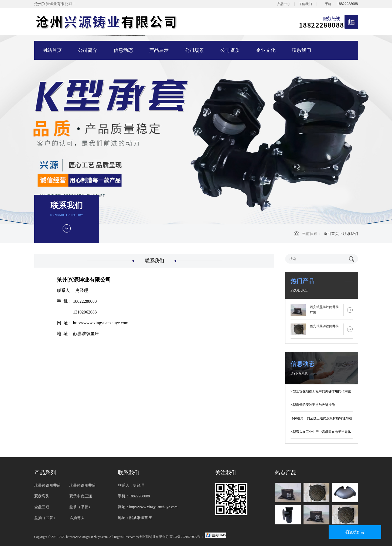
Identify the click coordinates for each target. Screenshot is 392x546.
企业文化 (266, 50)
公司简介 (88, 50)
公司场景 (195, 50)
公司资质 (230, 50)
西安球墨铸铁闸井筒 (324, 326)
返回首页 (331, 234)
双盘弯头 (42, 496)
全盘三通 (42, 507)
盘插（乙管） (46, 518)
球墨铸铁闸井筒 (83, 485)
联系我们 (301, 50)
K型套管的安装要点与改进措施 (313, 405)
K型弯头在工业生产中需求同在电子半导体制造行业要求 (321, 433)
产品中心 (284, 4)
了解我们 (305, 4)
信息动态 (123, 50)
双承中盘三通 (81, 496)
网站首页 (52, 50)
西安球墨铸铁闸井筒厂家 (324, 310)
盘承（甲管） (81, 507)
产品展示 (159, 50)
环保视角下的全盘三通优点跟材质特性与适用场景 (321, 419)
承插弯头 (77, 518)
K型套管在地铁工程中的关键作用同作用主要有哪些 (321, 392)
